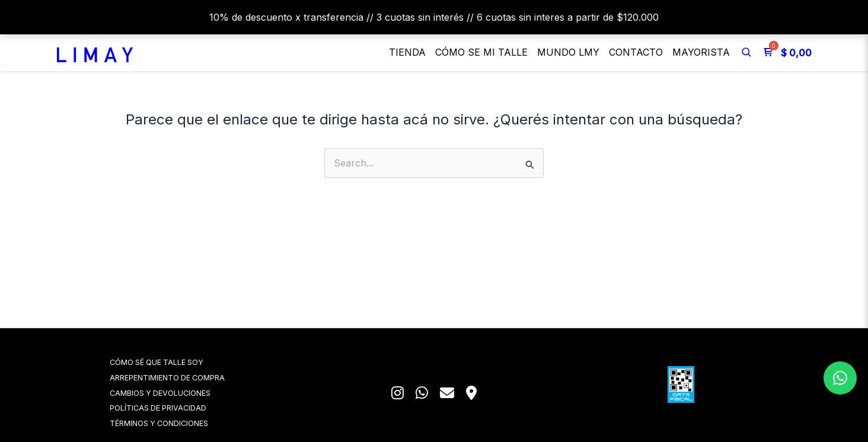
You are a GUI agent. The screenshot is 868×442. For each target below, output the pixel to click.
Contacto (636, 52)
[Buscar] (746, 52)
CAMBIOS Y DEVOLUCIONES (177, 391)
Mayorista (701, 52)
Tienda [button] (407, 52)
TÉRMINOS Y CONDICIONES (175, 423)
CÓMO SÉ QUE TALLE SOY (174, 360)
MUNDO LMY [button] (568, 52)
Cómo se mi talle (481, 52)
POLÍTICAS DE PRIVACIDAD (175, 407)
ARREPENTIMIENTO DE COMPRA (184, 376)
